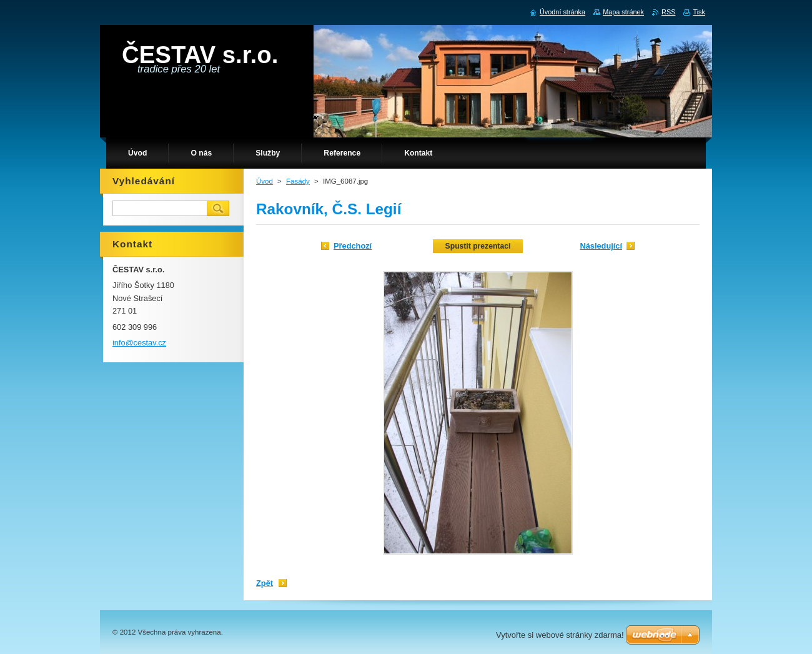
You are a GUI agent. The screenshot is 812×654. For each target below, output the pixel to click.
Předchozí (353, 246)
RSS (668, 12)
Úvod (265, 181)
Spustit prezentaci (478, 246)
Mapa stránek (623, 12)
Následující (601, 246)
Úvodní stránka (562, 12)
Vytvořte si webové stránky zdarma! (560, 635)
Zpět (265, 583)
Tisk (699, 12)
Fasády (298, 181)
